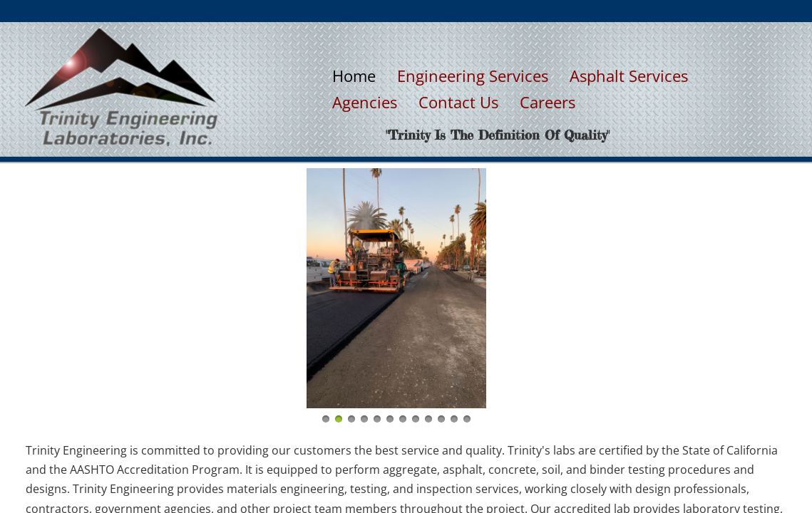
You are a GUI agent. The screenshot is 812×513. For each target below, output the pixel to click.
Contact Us (458, 102)
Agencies (365, 102)
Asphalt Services (629, 76)
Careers (548, 102)
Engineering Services (473, 76)
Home (354, 76)
